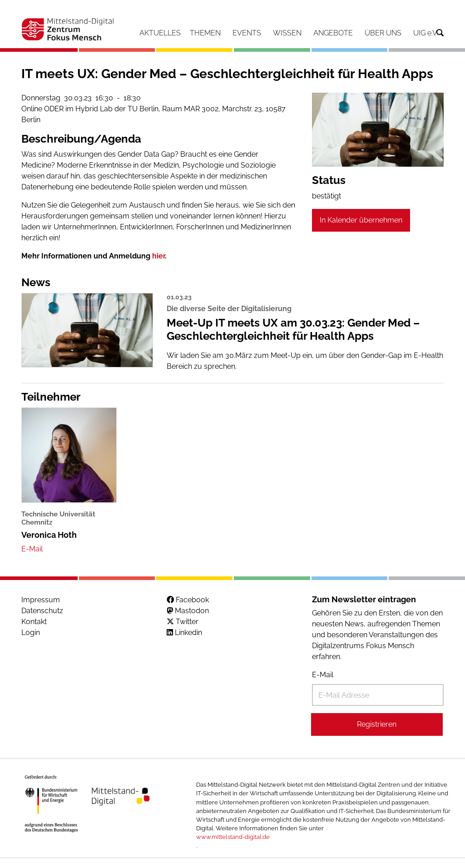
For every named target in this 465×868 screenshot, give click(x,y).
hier (158, 256)
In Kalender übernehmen (361, 220)
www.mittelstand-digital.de (233, 837)
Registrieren (377, 724)
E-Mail (323, 675)
